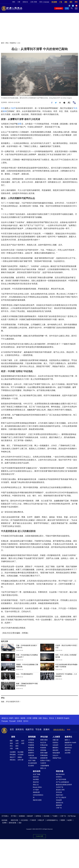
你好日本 (36, 777)
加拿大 (17, 718)
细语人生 (43, 768)
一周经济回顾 (33, 758)
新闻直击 (31, 750)
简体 (36, 2)
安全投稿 (46, 816)
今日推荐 (20, 755)
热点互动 (43, 743)
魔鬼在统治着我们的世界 (64, 785)
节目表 (38, 729)
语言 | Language (44, 2)
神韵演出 (13, 760)
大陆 (11, 748)
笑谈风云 (55, 743)
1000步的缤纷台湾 (38, 796)
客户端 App (72, 816)
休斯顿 (35, 718)
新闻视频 (32, 737)
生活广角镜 (37, 774)
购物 (76, 2)
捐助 (66, 2)
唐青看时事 (44, 758)
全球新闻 (31, 740)
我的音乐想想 (37, 800)
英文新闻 (54, 2)
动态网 (69, 820)
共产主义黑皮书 (61, 797)
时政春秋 (43, 748)
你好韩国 (36, 779)
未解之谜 (55, 740)
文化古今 (55, 755)
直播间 (46, 729)
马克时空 (43, 763)
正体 (32, 2)
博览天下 (13, 757)
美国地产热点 (57, 758)
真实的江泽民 (60, 790)
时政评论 (13, 43)
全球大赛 (20, 760)
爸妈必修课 (56, 753)
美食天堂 (36, 782)
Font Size (69, 102)
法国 (40, 718)
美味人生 (36, 785)
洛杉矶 (23, 718)
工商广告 (59, 808)
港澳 (17, 741)
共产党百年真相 (61, 779)
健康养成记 (68, 748)
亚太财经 (31, 766)
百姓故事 (59, 800)
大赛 (19, 2)
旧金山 (45, 718)
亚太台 (52, 718)
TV (67, 8)
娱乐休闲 (37, 771)
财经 (17, 746)
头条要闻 (13, 752)
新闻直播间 (59, 8)
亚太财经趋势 (33, 763)
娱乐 (23, 741)
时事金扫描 (44, 745)
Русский (12, 721)
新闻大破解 (44, 753)
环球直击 (31, 743)
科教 (17, 748)
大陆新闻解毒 (45, 766)
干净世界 (33, 820)
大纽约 (11, 718)
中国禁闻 (31, 745)
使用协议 (38, 816)
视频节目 (30, 729)
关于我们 (14, 816)
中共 (3, 108)
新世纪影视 (13, 823)
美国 (11, 743)
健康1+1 (67, 740)
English (67, 718)
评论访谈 (44, 737)
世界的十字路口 (45, 760)
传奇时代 (59, 777)
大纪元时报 (24, 820)
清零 (12, 119)
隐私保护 (30, 816)
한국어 (26, 721)
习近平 (13, 108)
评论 (7, 43)
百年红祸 (59, 792)
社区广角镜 (32, 760)
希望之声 (41, 820)
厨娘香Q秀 (36, 792)
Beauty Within (37, 787)
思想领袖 (43, 750)
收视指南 (22, 816)
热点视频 (20, 752)
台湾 (17, 743)
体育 (23, 743)
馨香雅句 (55, 748)
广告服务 (55, 816)
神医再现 (68, 750)
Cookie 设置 (39, 836)
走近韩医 (68, 753)
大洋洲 (29, 718)
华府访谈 (31, 755)
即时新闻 (13, 755)
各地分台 (25, 2)
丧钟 (5, 111)
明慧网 (63, 820)
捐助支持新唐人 (59, 730)
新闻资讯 (20, 729)
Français (5, 721)
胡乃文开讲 (68, 745)
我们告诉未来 (60, 774)
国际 (11, 741)
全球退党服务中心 (52, 820)
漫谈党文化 (60, 803)
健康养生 (68, 737)
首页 (2, 43)
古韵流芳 (55, 745)
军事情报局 (44, 755)
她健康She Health (70, 743)
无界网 (4, 823)
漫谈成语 (55, 750)
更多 (20, 823)
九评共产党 (60, 787)
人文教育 (56, 737)
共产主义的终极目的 (62, 782)
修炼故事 (59, 805)
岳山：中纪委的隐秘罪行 (25, 674)
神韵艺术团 (14, 820)
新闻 (13, 737)
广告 (61, 2)
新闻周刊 (31, 753)
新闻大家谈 (44, 740)
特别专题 (60, 771)
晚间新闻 (31, 748)
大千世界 (36, 790)
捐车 (71, 2)
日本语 (19, 721)
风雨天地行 (60, 795)
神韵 (14, 2)
